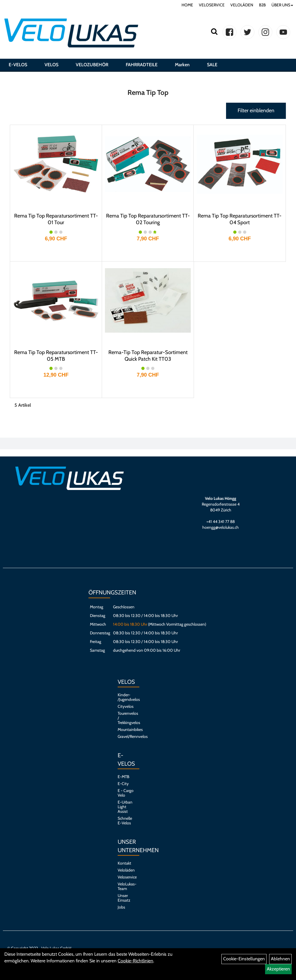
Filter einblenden (256, 110)
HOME (187, 5)
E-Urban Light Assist (125, 807)
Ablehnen (280, 959)
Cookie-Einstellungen (244, 959)
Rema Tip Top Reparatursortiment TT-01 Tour (56, 219)
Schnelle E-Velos (125, 821)
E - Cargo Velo (126, 793)
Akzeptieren (278, 969)
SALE (212, 65)
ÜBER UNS (282, 5)
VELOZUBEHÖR (92, 65)
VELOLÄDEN (242, 5)
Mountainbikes (126, 730)
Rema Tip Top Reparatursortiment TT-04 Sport (240, 219)
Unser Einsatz (124, 898)
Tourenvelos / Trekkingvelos (126, 718)
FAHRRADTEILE (142, 65)
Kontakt (124, 863)
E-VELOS (18, 65)
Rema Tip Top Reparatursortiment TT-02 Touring (148, 219)
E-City (123, 784)
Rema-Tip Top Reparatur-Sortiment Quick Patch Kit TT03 (148, 356)
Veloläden (126, 870)
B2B (262, 5)
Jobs (121, 907)
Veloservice (126, 877)
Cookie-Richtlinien (135, 961)
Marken (182, 65)
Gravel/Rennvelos (126, 736)
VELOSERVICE (212, 5)
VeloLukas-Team (126, 886)
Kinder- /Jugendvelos (126, 697)
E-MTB (123, 777)
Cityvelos (126, 706)
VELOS (51, 65)
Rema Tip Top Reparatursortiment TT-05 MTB (56, 356)
